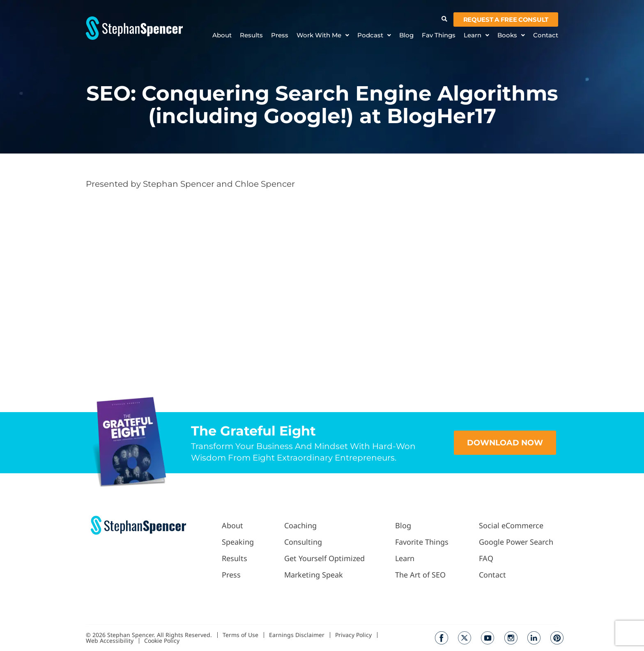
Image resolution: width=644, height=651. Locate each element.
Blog (406, 35)
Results (251, 35)
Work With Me (323, 35)
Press (280, 35)
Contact (546, 35)
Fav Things (439, 35)
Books (511, 35)
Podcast (374, 35)
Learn (476, 35)
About (222, 35)
